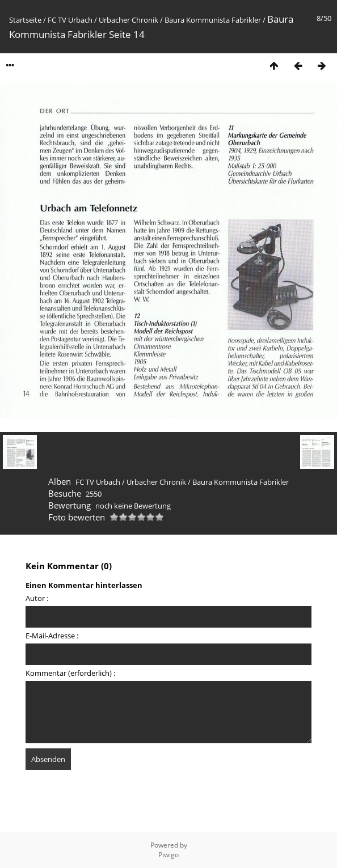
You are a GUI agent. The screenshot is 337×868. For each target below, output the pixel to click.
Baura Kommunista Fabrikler (213, 20)
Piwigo (168, 855)
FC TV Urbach (70, 20)
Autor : (37, 598)
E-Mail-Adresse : (52, 636)
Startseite (25, 20)
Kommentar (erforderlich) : (70, 673)
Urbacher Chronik (129, 20)
